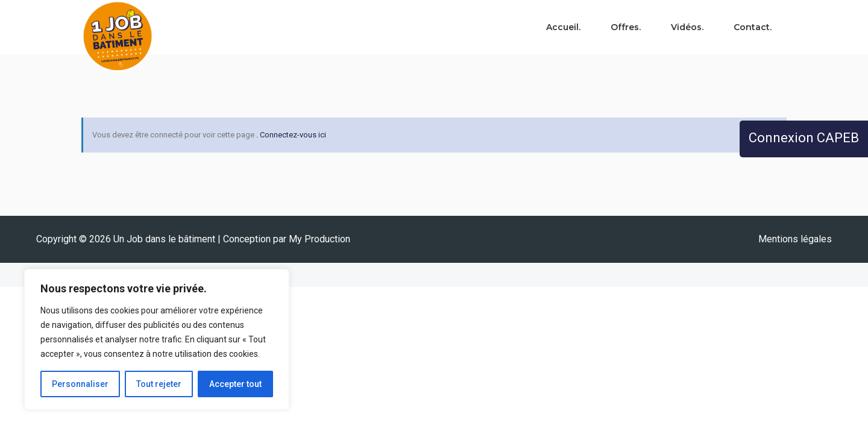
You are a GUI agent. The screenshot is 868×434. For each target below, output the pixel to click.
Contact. (753, 27)
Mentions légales (795, 239)
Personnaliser (80, 384)
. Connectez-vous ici (291, 135)
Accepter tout (235, 384)
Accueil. (563, 27)
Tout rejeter (159, 384)
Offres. (626, 27)
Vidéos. (687, 27)
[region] (157, 339)
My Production (319, 239)
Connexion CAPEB (804, 138)
